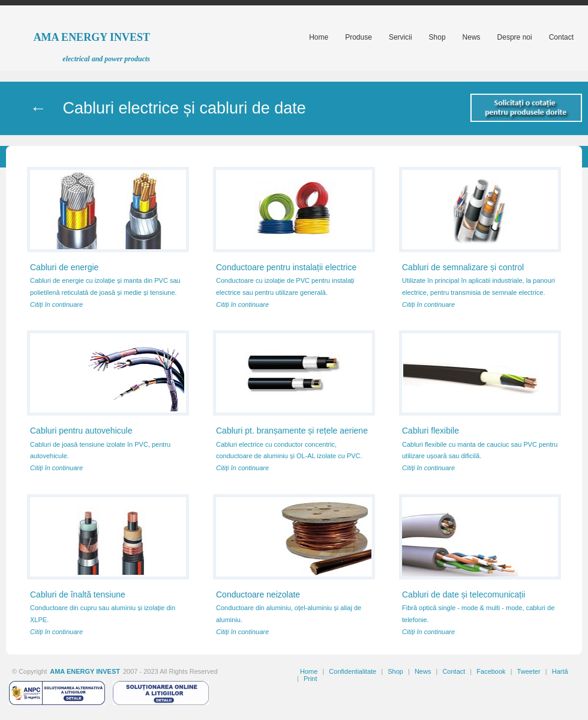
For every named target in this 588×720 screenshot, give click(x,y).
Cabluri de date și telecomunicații (463, 594)
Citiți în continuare (56, 304)
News (423, 671)
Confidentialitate (352, 671)
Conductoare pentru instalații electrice (286, 267)
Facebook (491, 671)
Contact (454, 671)
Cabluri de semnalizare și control (463, 267)
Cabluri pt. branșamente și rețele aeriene (292, 431)
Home (309, 671)
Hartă (560, 671)
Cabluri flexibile (430, 431)
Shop (395, 671)
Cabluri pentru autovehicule (81, 431)
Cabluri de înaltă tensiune (78, 594)
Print (310, 679)
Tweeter (529, 671)
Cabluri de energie (64, 267)
